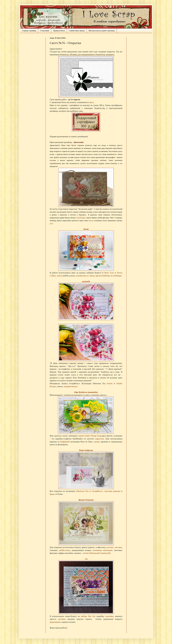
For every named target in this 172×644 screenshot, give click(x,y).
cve (86, 559)
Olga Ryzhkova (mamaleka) (86, 392)
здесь (92, 102)
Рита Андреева (86, 450)
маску (91, 220)
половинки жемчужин (102, 550)
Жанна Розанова (86, 500)
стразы (97, 442)
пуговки (62, 619)
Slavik (86, 229)
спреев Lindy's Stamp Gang (90, 436)
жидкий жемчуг (71, 386)
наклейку (109, 616)
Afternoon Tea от (84, 491)
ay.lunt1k (86, 281)
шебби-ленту (65, 550)
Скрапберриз (81, 218)
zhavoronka (78, 142)
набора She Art (88, 616)
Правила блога (59, 31)
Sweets (110, 383)
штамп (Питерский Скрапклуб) (97, 553)
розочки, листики (114, 547)
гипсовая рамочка (112, 491)
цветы (98, 276)
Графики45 (65, 442)
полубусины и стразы (85, 276)
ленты (59, 276)
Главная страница (29, 31)
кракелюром (55, 622)
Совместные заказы (77, 31)
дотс (51, 223)
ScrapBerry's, (98, 491)
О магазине (45, 31)
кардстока (100, 439)
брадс (52, 494)
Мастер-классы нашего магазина (102, 31)
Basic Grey (109, 273)
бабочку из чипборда (112, 276)
